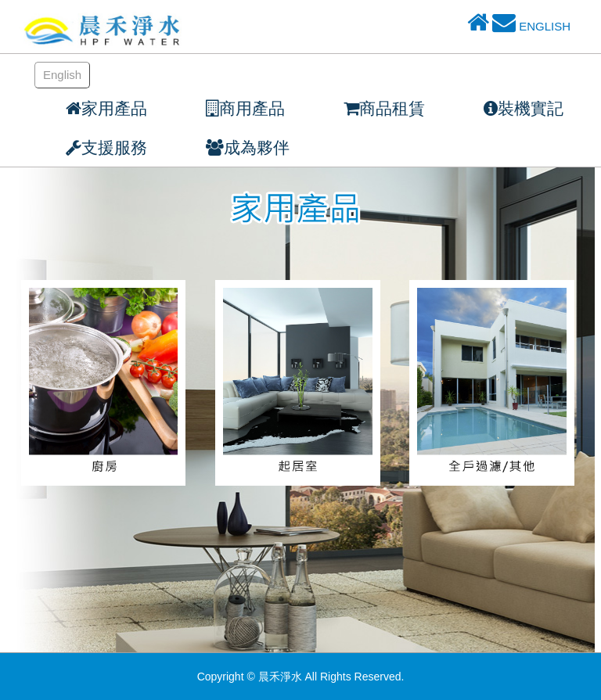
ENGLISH (545, 26)
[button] (89, 147)
